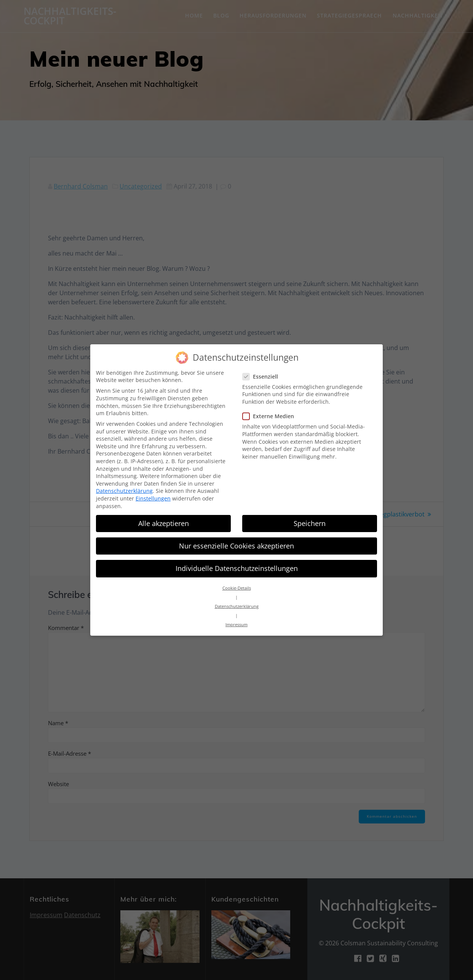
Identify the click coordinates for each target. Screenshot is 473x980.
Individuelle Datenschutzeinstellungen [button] (237, 563)
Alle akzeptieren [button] (164, 518)
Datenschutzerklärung (124, 486)
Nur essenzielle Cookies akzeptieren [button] (237, 541)
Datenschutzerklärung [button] (237, 602)
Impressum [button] (237, 620)
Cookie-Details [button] (237, 584)
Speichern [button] (310, 518)
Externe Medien (271, 411)
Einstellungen (153, 493)
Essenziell (263, 372)
